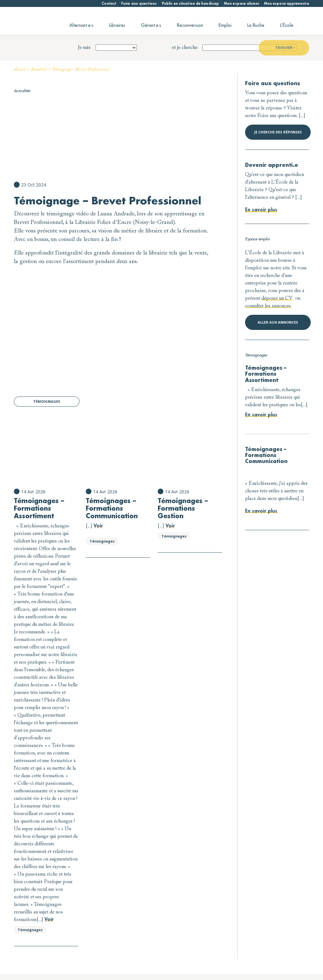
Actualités (39, 70)
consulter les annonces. (268, 306)
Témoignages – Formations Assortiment (39, 508)
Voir (49, 919)
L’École (287, 25)
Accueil (20, 70)
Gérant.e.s (151, 25)
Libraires (117, 25)
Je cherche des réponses (278, 132)
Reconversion (190, 25)
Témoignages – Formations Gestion (183, 508)
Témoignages (47, 401)
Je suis (84, 48)
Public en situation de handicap (190, 3)
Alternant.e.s (81, 25)
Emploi (225, 25)
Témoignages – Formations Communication (112, 508)
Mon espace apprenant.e (287, 3)
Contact (109, 3)
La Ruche (256, 25)
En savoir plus (261, 210)
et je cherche (185, 48)
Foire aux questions (139, 3)
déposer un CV (277, 298)
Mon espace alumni (241, 3)
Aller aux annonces (278, 322)
